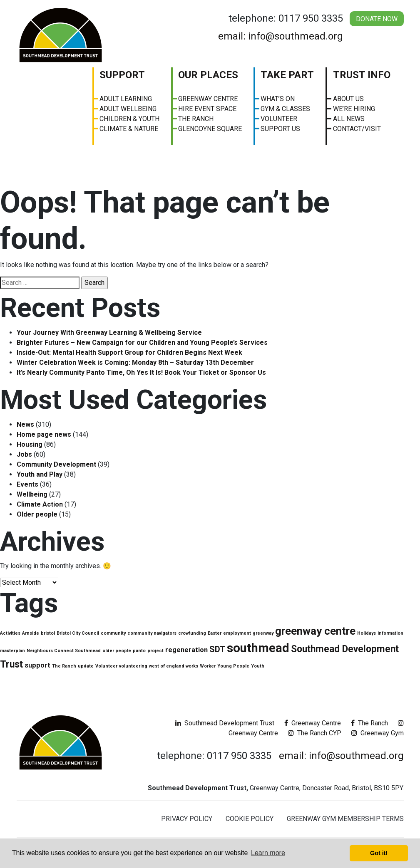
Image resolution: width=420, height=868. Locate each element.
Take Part (287, 75)
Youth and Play (40, 474)
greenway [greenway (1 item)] (263, 633)
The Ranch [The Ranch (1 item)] (64, 666)
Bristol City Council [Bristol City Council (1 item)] (78, 633)
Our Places (208, 75)
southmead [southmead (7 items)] (258, 648)
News (25, 424)
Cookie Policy (250, 819)
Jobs (24, 454)
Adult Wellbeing (128, 109)
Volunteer (279, 119)
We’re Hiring (354, 109)
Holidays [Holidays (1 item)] (367, 633)
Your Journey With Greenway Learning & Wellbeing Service (109, 333)
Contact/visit (357, 129)
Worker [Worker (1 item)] (208, 666)
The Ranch (196, 119)
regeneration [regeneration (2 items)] (186, 650)
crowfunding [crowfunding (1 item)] (192, 633)
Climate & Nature (129, 129)
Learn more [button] (268, 853)
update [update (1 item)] (86, 666)
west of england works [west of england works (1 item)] (174, 666)
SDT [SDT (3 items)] (217, 649)
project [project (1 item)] (155, 651)
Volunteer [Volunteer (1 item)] (106, 666)
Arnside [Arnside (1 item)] (31, 633)
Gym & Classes (285, 109)
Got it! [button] (379, 853)
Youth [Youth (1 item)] (258, 666)
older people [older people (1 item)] (117, 651)
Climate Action (40, 504)
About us (348, 99)
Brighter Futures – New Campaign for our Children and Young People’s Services (142, 343)
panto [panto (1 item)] (139, 651)
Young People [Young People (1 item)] (233, 666)
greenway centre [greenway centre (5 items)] (315, 631)
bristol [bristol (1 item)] (48, 633)
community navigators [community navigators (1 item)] (152, 633)
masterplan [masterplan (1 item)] (12, 651)
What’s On (278, 99)
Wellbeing (32, 494)
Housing (30, 444)
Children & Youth (129, 119)
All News (349, 119)
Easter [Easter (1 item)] (215, 633)
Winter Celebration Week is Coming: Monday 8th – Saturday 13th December (135, 362)
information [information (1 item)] (390, 633)
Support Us (280, 129)
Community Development (56, 464)
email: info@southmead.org (281, 36)
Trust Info (362, 75)
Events (27, 484)
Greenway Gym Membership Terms (345, 819)
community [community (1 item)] (113, 633)
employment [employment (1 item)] (237, 633)
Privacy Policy (187, 819)
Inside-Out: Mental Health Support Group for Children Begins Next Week (129, 352)
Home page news (44, 434)
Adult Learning (126, 99)
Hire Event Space (207, 109)
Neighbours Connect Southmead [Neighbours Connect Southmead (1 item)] (64, 651)
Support (122, 75)
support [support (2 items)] (37, 665)
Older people (37, 514)
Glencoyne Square (210, 129)
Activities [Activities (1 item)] (10, 633)
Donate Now (377, 19)
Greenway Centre (208, 99)
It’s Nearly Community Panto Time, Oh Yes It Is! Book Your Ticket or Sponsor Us (141, 372)
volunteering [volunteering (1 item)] (133, 666)
